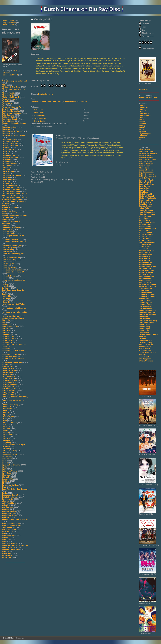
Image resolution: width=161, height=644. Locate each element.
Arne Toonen (144, 166)
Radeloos (6, 429)
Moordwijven (8, 366)
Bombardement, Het (11, 141)
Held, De (6, 262)
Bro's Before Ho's (10, 163)
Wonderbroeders (9, 543)
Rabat (5, 427)
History (142, 126)
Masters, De (7, 342)
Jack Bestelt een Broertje (13, 290)
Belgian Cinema (9, 23)
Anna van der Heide (147, 160)
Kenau (5, 300)
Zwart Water (7, 555)
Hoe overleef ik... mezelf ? (13, 272)
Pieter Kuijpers (145, 303)
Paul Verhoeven (146, 293)
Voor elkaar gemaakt (11, 523)
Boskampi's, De (9, 149)
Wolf (4, 541)
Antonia (5, 101)
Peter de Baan (145, 301)
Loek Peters (46, 102)
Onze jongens (8, 382)
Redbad (5, 433)
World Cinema (8, 25)
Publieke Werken (9, 423)
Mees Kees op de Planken (13, 350)
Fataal (5, 210)
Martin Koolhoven (147, 270)
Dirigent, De (7, 183)
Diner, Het (6, 181)
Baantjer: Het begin (10, 111)
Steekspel (6, 475)
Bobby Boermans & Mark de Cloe (147, 177)
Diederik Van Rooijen (148, 198)
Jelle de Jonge (145, 226)
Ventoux (6, 509)
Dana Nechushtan (147, 184)
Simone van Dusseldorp (144, 332)
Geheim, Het (7, 232)
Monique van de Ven (148, 284)
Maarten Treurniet (147, 250)
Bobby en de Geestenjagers (14, 135)
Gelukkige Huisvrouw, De (13, 236)
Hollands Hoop (8, 276)
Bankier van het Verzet (12, 113)
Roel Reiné (144, 317)
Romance (143, 136)
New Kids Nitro (9, 368)
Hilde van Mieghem (147, 214)
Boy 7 (4, 153)
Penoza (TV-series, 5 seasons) (15, 397)
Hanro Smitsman (146, 210)
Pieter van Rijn (145, 305)
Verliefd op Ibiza (9, 515)
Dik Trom (6, 177)
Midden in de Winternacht (13, 358)
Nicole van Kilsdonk (148, 286)
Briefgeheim (7, 161)
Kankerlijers (7, 296)
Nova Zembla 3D (9, 376)
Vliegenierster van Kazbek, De (15, 519)
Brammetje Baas (9, 155)
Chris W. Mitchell (146, 182)
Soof (4, 461)
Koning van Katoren (11, 316)
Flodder (5, 220)
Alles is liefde (8, 95)
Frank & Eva (7, 230)
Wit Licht (6, 539)
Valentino (6, 505)
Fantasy (142, 124)
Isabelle (5, 286)
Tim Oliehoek (145, 349)
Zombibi (6, 551)
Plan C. (5, 411)
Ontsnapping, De (9, 380)
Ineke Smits (144, 218)
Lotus (4, 332)
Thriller (142, 138)
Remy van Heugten (147, 313)
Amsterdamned (9, 99)
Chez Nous (7, 169)
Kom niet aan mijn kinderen (14, 308)
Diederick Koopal (146, 196)
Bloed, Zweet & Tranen (12, 131)
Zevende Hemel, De (10, 549)
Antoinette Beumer (147, 164)
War (141, 140)
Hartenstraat (7, 250)
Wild (4, 533)
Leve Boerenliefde (10, 326)
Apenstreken (8, 103)
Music (141, 130)
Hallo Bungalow (9, 248)
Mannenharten (8, 336)
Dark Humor (144, 114)
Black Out (6, 129)
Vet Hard (6, 517)
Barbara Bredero (146, 170)
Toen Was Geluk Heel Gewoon (15, 489)
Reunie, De (7, 439)
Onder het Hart (8, 378)
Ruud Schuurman (146, 323)
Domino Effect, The (10, 187)
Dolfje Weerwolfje (10, 185)
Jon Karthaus (145, 238)
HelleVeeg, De (8, 264)
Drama (142, 118)
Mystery (142, 132)
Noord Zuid (7, 374)
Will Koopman (145, 359)
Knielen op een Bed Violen (13, 304)
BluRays (7, 73)
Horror (142, 128)
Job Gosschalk (145, 232)
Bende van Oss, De (10, 119)
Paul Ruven (144, 291)
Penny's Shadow (9, 395)
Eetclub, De (7, 206)
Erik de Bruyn (145, 202)
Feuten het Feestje (10, 212)
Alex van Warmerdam (148, 154)
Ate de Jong (144, 168)
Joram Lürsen (145, 240)
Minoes (5, 364)
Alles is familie (8, 93)
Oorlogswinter (8, 386)
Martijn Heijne (145, 264)
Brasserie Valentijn (10, 157)
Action (142, 106)
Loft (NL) (6, 330)
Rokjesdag (7, 443)
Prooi (4, 421)
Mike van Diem (145, 280)
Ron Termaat (144, 319)
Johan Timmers (146, 236)
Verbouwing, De (9, 511)
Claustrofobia (8, 171)
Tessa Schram (145, 347)
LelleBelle (6, 324)
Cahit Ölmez (57, 102)
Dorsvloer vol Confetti (12, 189)
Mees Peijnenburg (147, 276)
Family (142, 122)
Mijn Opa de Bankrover (12, 362)
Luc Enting (144, 248)
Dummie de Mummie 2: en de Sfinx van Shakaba (15, 194)
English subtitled (10, 75)
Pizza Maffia (7, 409)
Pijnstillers (7, 407)
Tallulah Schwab (146, 345)
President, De (8, 417)
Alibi (4, 85)
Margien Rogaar (146, 254)
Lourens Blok (145, 246)
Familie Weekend (9, 208)
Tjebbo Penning (146, 351)
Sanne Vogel (144, 329)
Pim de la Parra (145, 307)
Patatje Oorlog (8, 392)
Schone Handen (9, 451)
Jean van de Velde (147, 222)
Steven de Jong (146, 343)
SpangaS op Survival (11, 465)
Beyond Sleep (8, 121)
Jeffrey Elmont (145, 224)
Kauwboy (6, 298)
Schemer (6, 449)
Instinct (5, 284)
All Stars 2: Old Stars (11, 87)
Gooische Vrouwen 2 (11, 240)
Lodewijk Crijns (146, 244)
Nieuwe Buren (8, 372)
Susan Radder (70, 102)
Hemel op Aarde (9, 268)
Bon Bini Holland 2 (10, 145)
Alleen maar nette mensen (13, 89)
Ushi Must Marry (9, 503)
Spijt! (4, 469)
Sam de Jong (145, 327)
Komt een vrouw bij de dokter (15, 312)
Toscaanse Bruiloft (10, 495)
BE (14, 71)
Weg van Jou (8, 531)
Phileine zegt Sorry (10, 405)
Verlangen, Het (8, 513)
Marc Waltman (145, 252)
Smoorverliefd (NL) (10, 455)
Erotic (141, 120)
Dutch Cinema (8, 21)
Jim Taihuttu (144, 230)
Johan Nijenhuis (146, 234)
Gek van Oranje (9, 234)
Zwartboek (7, 557)
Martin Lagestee (146, 272)
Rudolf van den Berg (148, 321)
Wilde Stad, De (8, 535)
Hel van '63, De (8, 260)
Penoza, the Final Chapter (13, 401)
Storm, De (6, 477)
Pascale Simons (146, 288)
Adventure (143, 108)
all (17, 71)
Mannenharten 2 (9, 338)
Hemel (5, 266)
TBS (4, 483)
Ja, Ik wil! (6, 288)
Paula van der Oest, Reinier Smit (147, 298)
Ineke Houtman (145, 216)
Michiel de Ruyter (10, 356)
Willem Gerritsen (146, 361)
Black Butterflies (9, 127)
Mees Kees (7, 348)
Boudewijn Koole (146, 180)
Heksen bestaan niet (11, 258)
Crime (141, 112)
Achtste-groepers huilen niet (14, 81)
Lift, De (5, 328)
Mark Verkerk (145, 260)
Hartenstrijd (7, 252)
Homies (5, 278)
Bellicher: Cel (8, 117)
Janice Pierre (145, 220)
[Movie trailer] (71, 50)
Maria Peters (144, 256)
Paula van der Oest (147, 295)
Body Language (9, 139)
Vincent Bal (144, 357)
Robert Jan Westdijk (148, 315)
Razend (5, 431)
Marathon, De (8, 340)
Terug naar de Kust (10, 485)
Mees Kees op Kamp (11, 354)
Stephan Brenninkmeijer (146, 340)
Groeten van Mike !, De (12, 246)
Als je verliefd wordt (11, 97)
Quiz (4, 425)
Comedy (142, 110)
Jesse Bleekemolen (147, 228)
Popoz (5, 415)
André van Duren (146, 156)
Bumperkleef (8, 165)
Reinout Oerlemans (147, 311)
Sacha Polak (144, 325)
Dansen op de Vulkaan (12, 175)
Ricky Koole (82, 102)
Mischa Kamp (145, 282)
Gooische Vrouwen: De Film (14, 242)
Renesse (6, 437)
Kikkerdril (6, 302)
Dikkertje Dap (8, 179)
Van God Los (8, 507)
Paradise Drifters (9, 390)
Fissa (4, 214)
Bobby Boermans (146, 174)
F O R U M (143, 89)
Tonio (4, 493)
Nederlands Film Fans (148, 98)
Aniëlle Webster (146, 158)
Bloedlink (6, 133)
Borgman (6, 147)
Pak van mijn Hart (10, 388)
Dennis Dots (144, 190)
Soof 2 (5, 463)
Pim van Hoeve (145, 309)
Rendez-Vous (8, 435)
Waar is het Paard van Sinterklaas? (11, 526)
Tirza (4, 487)
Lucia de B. (7, 334)
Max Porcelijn (145, 274)
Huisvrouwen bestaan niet (13, 280)
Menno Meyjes (145, 278)
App (4, 105)
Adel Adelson (145, 150)
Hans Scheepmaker (147, 212)
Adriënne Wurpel (146, 152)
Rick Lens (35, 102)
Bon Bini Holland (9, 143)
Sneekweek (7, 457)
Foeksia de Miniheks (11, 228)
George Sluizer (145, 206)
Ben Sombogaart (146, 172)
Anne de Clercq (146, 162)
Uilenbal (6, 501)
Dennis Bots (144, 188)
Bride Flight (7, 159)
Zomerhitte (7, 553)
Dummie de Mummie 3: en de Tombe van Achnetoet (15, 198)
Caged (5, 167)
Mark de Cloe (145, 258)
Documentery (145, 116)
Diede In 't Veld (145, 194)
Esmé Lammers (146, 204)
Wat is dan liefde (9, 529)
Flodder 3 (6, 226)
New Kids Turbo (9, 370)
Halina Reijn (144, 208)
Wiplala (5, 537)
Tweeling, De (8, 499)
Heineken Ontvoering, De (13, 254)
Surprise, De (7, 479)
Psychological (145, 134)
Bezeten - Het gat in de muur (14, 123)
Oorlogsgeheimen (10, 384)
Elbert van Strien (146, 200)
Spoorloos (7, 473)
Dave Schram (145, 186)
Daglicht (6, 173)
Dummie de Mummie (11, 191)
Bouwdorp (7, 151)
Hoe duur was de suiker (12, 270)
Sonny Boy (7, 459)
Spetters (6, 467)
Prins (4, 419)
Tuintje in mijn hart (10, 497)
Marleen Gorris (145, 262)
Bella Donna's (8, 115)
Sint (4, 453)
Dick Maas (143, 192)
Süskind (6, 481)
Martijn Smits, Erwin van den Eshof (148, 267)
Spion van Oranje (10, 471)
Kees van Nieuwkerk (148, 242)
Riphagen (6, 441)
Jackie (5, 294)
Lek (4, 322)
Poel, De (6, 413)
